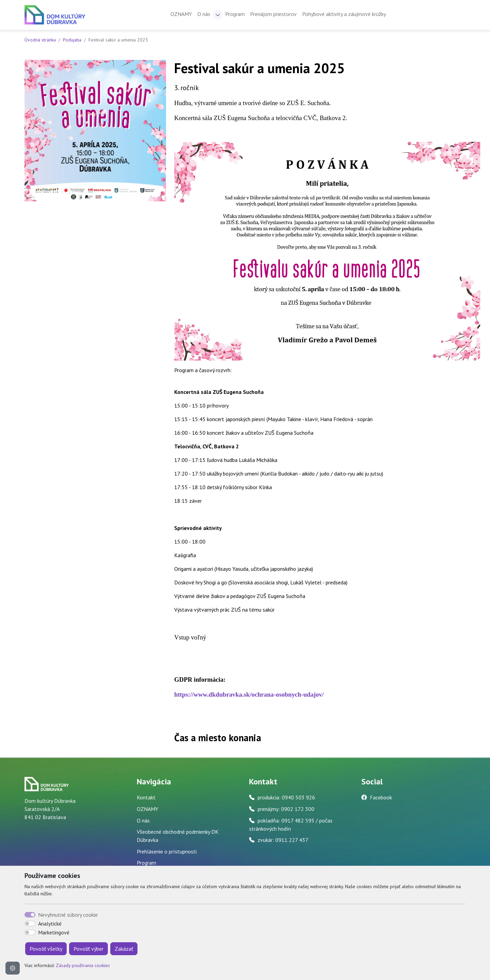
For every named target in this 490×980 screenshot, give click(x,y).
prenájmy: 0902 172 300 (286, 809)
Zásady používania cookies (83, 965)
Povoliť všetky (46, 949)
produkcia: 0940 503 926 (286, 797)
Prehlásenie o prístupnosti (167, 851)
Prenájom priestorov (273, 14)
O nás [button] (204, 14)
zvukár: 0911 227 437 (283, 840)
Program (235, 14)
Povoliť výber (88, 949)
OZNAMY (181, 14)
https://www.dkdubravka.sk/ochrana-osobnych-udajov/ (249, 694)
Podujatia (72, 40)
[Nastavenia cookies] (13, 968)
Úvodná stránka (40, 40)
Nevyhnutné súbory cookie (68, 915)
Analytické (50, 924)
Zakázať (124, 949)
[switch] (30, 924)
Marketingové (54, 932)
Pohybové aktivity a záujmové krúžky (344, 14)
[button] (218, 15)
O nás (143, 820)
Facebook (381, 797)
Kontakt (146, 797)
